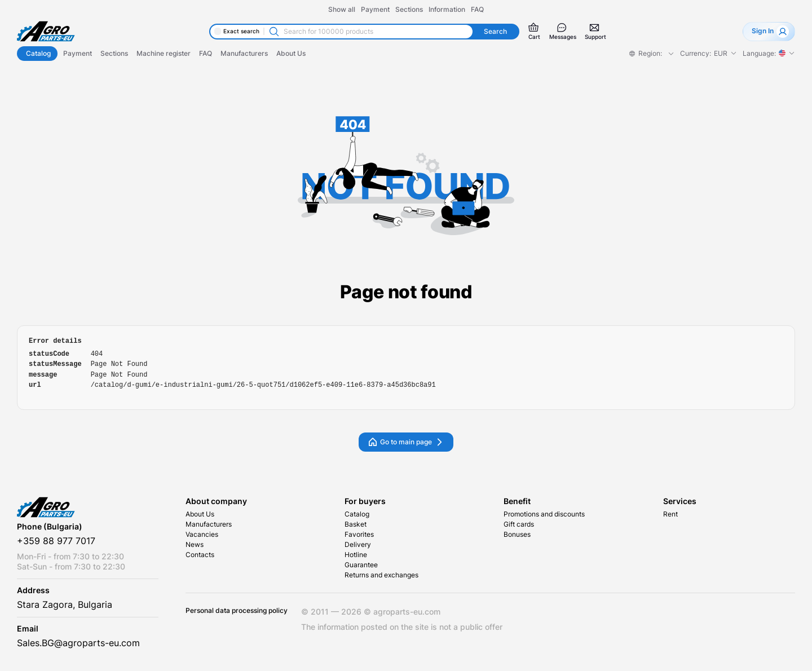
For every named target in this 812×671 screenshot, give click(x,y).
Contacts (200, 555)
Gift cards (519, 524)
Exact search (241, 31)
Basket (356, 524)
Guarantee (361, 565)
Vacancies (202, 535)
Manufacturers (209, 524)
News (195, 545)
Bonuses (517, 535)
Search (495, 32)
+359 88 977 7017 (56, 541)
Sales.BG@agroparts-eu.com (78, 643)
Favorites (359, 535)
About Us (200, 514)
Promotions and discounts (544, 514)
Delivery (358, 545)
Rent (670, 514)
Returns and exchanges (381, 575)
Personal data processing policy (237, 611)
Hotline (356, 555)
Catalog (357, 514)
